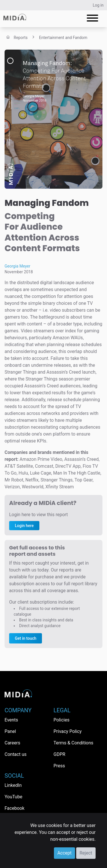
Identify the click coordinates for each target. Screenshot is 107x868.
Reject (86, 853)
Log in (98, 5)
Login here (24, 526)
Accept (64, 853)
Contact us (16, 754)
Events (11, 720)
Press (59, 766)
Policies (62, 720)
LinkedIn (13, 785)
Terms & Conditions (74, 743)
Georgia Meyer (17, 266)
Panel (10, 731)
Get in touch (26, 638)
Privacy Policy (68, 731)
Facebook (14, 808)
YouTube (13, 797)
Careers (12, 743)
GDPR (59, 754)
